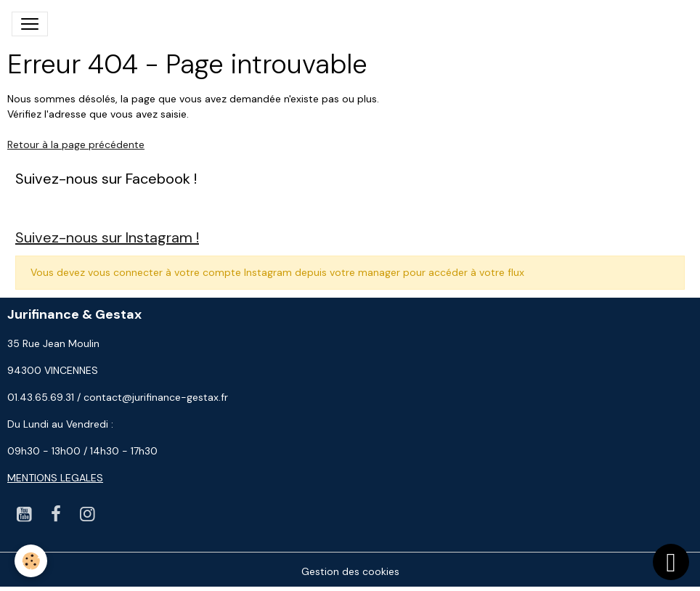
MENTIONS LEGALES (55, 478)
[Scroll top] (671, 562)
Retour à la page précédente (76, 144)
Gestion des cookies (350, 571)
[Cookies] (31, 561)
